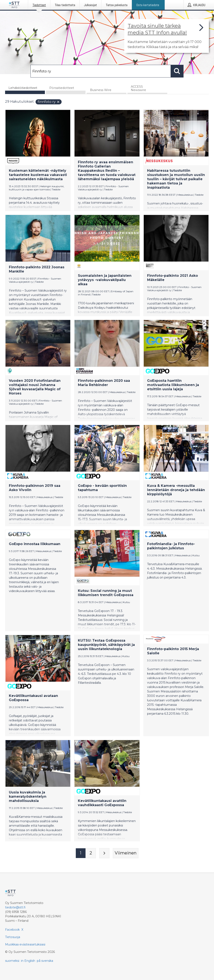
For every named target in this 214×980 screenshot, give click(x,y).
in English (28, 961)
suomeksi (12, 961)
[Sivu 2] (91, 853)
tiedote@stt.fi (15, 907)
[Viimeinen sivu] (126, 853)
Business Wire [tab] (101, 90)
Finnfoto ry (49, 102)
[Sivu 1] (81, 853)
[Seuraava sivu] (104, 853)
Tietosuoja (13, 937)
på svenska (45, 961)
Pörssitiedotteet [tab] (62, 88)
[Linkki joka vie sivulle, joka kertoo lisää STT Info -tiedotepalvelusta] (167, 36)
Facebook (12, 930)
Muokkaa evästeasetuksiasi (25, 944)
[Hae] (101, 71)
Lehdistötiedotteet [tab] (23, 88)
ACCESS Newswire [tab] (138, 88)
